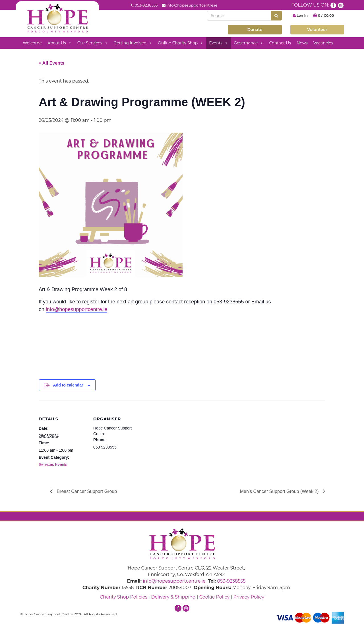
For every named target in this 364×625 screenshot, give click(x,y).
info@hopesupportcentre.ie (192, 5)
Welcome (32, 43)
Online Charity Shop (181, 43)
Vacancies (323, 43)
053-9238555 (146, 5)
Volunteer (317, 30)
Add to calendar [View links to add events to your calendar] (68, 385)
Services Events (53, 464)
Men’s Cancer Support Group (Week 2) (280, 491)
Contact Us (280, 43)
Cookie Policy (214, 597)
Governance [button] (249, 43)
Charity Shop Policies (124, 597)
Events (219, 43)
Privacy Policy (249, 597)
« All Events (51, 63)
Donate (255, 30)
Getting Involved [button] (133, 43)
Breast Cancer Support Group (86, 491)
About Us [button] (60, 43)
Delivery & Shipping (173, 597)
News (302, 43)
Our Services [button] (93, 43)
